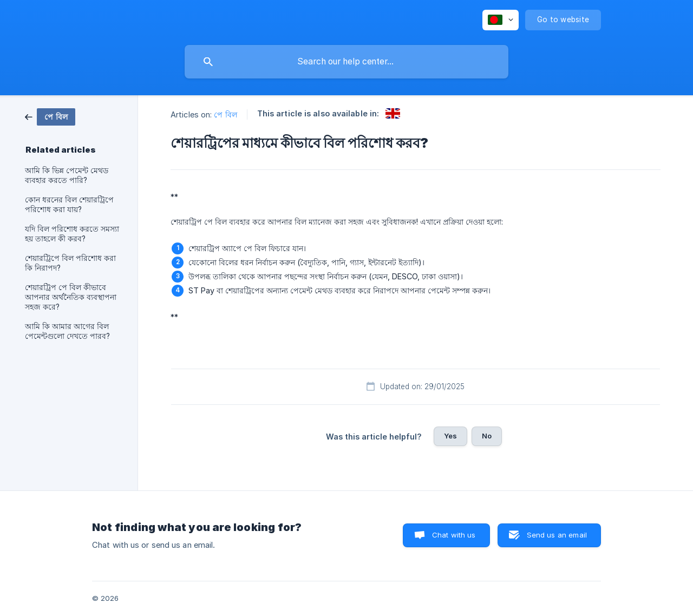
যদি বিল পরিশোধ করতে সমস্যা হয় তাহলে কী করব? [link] (72, 234)
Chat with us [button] (454, 535)
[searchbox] (346, 62)
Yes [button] (450, 436)
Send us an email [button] (557, 535)
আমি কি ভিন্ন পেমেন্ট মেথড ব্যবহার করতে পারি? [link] (67, 175)
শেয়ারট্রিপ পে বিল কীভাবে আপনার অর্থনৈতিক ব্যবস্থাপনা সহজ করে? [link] (71, 297)
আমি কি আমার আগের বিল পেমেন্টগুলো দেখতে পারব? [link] (67, 331)
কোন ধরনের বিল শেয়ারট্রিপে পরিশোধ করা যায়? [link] (69, 205)
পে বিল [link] (225, 114)
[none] (501, 20)
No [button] (487, 436)
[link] (50, 116)
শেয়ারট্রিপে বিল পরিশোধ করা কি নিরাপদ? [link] (70, 263)
